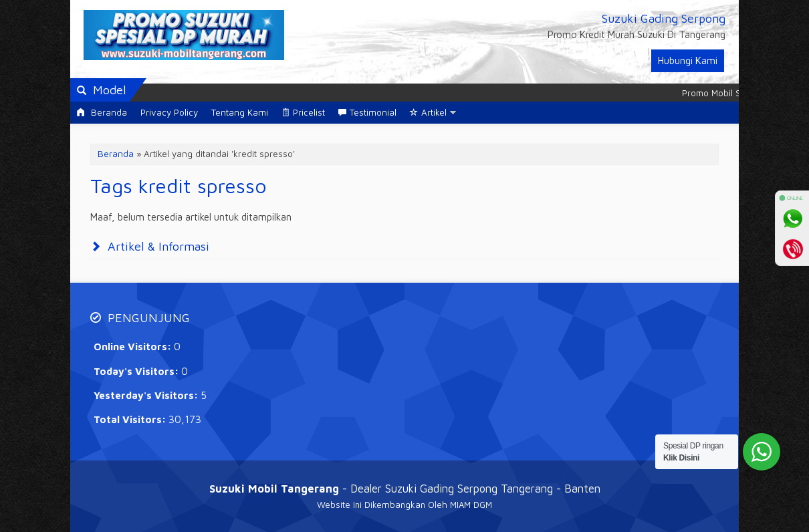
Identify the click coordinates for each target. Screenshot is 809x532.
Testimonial (367, 112)
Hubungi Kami (688, 60)
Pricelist (303, 112)
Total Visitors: (131, 419)
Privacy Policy (169, 112)
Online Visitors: (134, 347)
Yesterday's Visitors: (147, 395)
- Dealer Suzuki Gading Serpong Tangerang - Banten (405, 488)
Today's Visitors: (137, 371)
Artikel (428, 112)
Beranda (102, 112)
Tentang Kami (240, 112)
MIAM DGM (471, 505)
